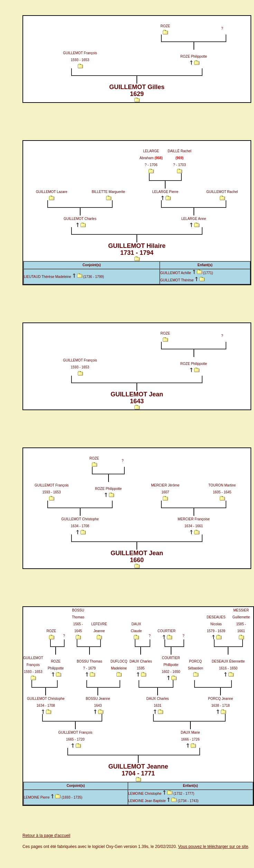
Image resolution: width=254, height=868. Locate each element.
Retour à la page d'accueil (46, 836)
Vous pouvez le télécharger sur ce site (213, 847)
